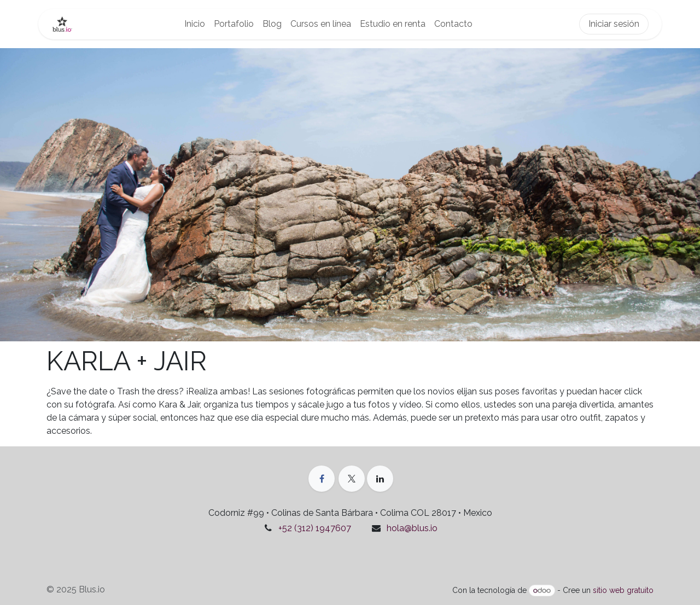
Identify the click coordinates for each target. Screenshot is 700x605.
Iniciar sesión (614, 24)
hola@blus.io (412, 528)
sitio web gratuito (623, 590)
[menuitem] (195, 24)
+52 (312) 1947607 (315, 528)
